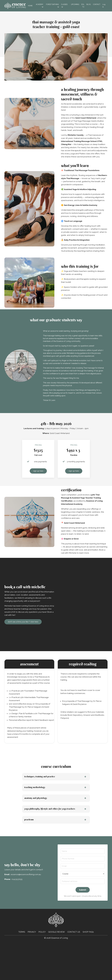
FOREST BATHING (52, 6)
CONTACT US (74, 969)
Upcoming (75, 4)
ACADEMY (40, 6)
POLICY (42, 969)
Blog (89, 4)
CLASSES (64, 6)
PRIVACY (32, 969)
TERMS (21, 969)
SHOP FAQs (89, 969)
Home (30, 6)
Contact (97, 4)
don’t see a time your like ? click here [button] (23, 650)
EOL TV (83, 6)
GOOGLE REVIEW (57, 969)
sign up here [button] (38, 492)
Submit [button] (83, 927)
